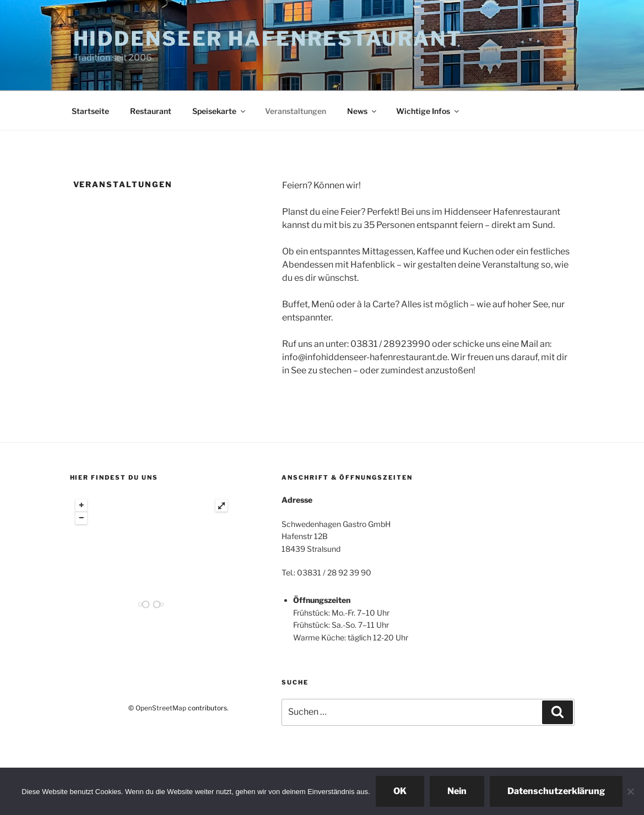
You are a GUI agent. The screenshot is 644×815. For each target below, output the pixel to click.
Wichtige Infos (428, 111)
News (362, 111)
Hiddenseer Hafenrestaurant (268, 39)
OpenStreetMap (161, 708)
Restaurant (151, 111)
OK (400, 791)
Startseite (90, 111)
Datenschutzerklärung (556, 791)
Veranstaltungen (296, 111)
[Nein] (630, 791)
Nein (457, 791)
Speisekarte (220, 111)
